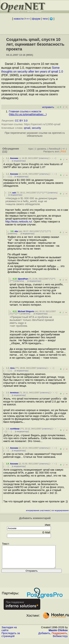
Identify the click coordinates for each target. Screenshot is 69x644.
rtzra (12, 368)
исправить (48, 107)
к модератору (19, 161)
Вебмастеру (60, 641)
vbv (16, 231)
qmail (27, 128)
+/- (64, 149)
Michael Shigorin (26, 311)
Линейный (54, 149)
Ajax (31, 149)
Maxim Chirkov (58, 635)
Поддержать (59, 638)
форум (36, 19)
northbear (15, 429)
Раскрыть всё (51, 151)
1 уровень (41, 149)
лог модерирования (60, 510)
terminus (14, 393)
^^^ (46, 193)
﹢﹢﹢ (52, 158)
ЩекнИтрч (23, 279)
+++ (27, 19)
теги (45, 19)
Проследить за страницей (11, 639)
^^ (41, 193)
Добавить (44, 638)
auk (14, 193)
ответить (44, 158)
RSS (64, 151)
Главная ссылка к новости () (28, 113)
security (36, 128)
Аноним (14, 158)
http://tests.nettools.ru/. (19, 222)
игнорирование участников (38, 510)
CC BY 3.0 (21, 121)
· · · (6, 161)
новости (19, 19)
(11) (5, 152)
